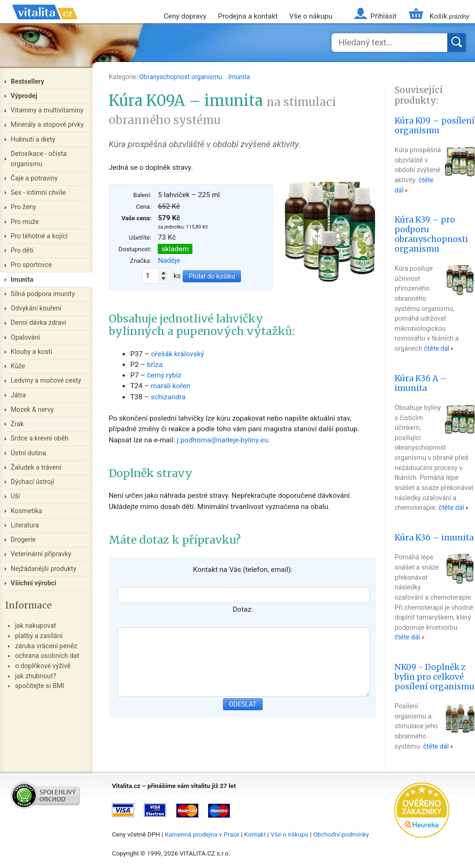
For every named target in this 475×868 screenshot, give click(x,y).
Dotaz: (243, 609)
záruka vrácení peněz (46, 646)
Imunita (239, 77)
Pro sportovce (31, 265)
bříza (155, 365)
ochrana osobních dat (47, 656)
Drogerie (23, 540)
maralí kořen (170, 386)
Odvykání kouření (36, 308)
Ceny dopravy (185, 16)
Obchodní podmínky (341, 834)
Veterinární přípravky (41, 554)
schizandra (168, 397)
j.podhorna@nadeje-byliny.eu (222, 440)
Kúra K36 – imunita (434, 538)
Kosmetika (26, 511)
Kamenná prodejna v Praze (202, 834)
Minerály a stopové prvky (47, 125)
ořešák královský (177, 354)
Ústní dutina (28, 453)
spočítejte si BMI (40, 686)
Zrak (17, 424)
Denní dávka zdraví (38, 323)
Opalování (25, 338)
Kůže (18, 366)
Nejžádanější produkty (43, 569)
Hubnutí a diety (33, 139)
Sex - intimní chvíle (38, 193)
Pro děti (22, 251)
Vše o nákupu (311, 16)
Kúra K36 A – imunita (421, 383)
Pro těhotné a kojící (39, 236)
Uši (15, 496)
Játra (18, 395)
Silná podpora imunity (43, 294)
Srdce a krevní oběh (40, 438)
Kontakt (255, 834)
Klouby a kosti (31, 352)
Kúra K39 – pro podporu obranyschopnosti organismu (431, 234)
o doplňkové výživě (43, 666)
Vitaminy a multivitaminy (47, 110)
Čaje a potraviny (34, 178)
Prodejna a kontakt (248, 16)
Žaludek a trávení (36, 468)
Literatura (25, 525)
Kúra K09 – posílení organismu (435, 126)
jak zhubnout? (35, 676)
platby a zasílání (39, 636)
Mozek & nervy (32, 410)
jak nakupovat (35, 626)
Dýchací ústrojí (32, 482)
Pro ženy (23, 207)
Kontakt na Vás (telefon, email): (243, 570)
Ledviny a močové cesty (46, 381)
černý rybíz (164, 375)
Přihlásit (383, 16)
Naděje (169, 260)
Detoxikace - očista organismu (39, 159)
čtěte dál (437, 349)
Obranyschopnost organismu (181, 77)
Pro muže (25, 222)
